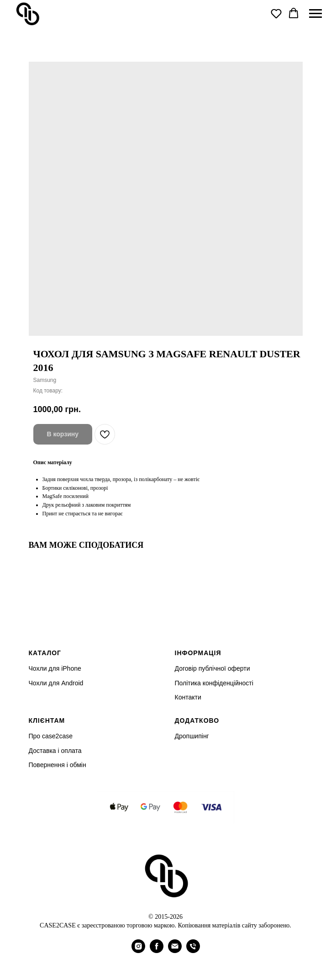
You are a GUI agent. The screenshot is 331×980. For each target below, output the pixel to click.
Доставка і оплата (55, 751)
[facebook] (157, 951)
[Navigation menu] (315, 14)
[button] (276, 13)
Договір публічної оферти (213, 668)
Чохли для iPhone (55, 668)
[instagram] (138, 951)
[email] (175, 951)
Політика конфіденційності (214, 683)
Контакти (188, 697)
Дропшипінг (192, 736)
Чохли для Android (56, 683)
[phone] (193, 951)
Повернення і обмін (58, 765)
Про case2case (51, 736)
